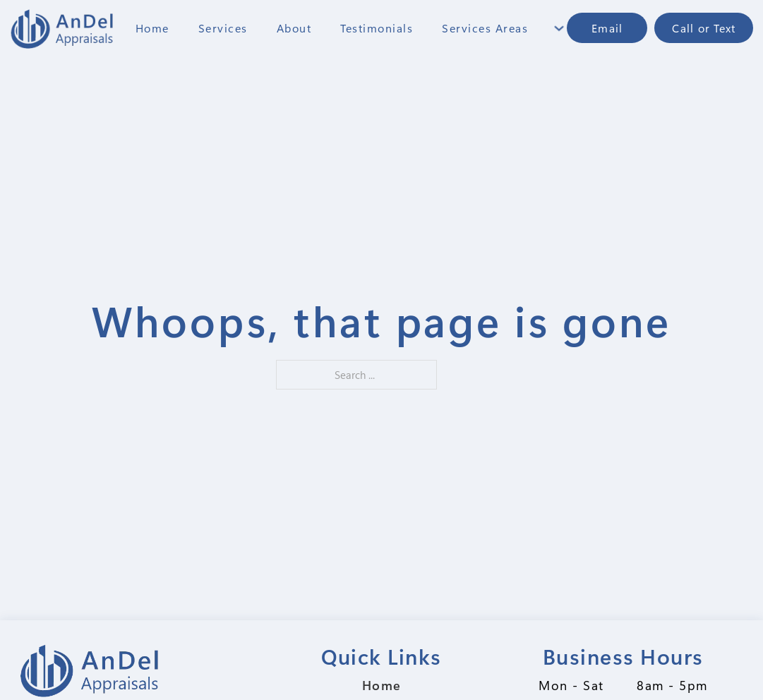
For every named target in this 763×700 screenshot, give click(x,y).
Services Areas (485, 28)
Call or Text (704, 28)
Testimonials (377, 28)
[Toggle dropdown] (559, 28)
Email (607, 28)
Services (223, 28)
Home (152, 28)
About (294, 28)
